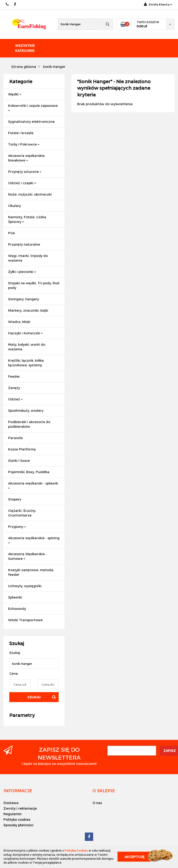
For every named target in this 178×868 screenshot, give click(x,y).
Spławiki (15, 597)
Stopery (15, 499)
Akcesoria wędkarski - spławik (33, 485)
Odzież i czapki (22, 183)
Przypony (17, 527)
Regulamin (13, 814)
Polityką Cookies (76, 850)
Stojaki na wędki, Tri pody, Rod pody (34, 285)
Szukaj (34, 697)
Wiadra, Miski (19, 322)
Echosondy (17, 609)
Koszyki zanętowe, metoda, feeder (31, 572)
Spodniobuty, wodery (26, 410)
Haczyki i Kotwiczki (25, 333)
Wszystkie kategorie (25, 48)
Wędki (15, 94)
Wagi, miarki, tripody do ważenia (28, 258)
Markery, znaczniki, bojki (28, 310)
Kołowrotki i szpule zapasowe (33, 107)
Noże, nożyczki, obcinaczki (30, 194)
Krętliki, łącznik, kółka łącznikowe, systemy (26, 363)
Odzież (15, 399)
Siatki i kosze (19, 461)
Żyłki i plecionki (22, 272)
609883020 (8, 4)
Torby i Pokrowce (24, 144)
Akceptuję (134, 857)
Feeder (14, 376)
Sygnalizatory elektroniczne (31, 122)
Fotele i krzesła (21, 133)
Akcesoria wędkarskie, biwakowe (27, 158)
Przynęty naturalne (24, 244)
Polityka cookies (17, 819)
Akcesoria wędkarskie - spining (34, 540)
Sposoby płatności (18, 825)
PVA (11, 233)
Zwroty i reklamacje (20, 808)
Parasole (15, 438)
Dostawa (11, 803)
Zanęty (14, 388)
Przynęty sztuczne (25, 172)
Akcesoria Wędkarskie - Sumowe (27, 556)
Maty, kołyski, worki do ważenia (27, 347)
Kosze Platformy (22, 449)
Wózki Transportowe (25, 620)
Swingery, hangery (24, 299)
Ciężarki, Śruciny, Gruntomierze (22, 513)
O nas (97, 803)
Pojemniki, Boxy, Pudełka (29, 472)
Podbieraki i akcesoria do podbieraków (29, 424)
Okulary (14, 206)
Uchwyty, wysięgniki (25, 586)
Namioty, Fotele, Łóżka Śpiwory (27, 219)
